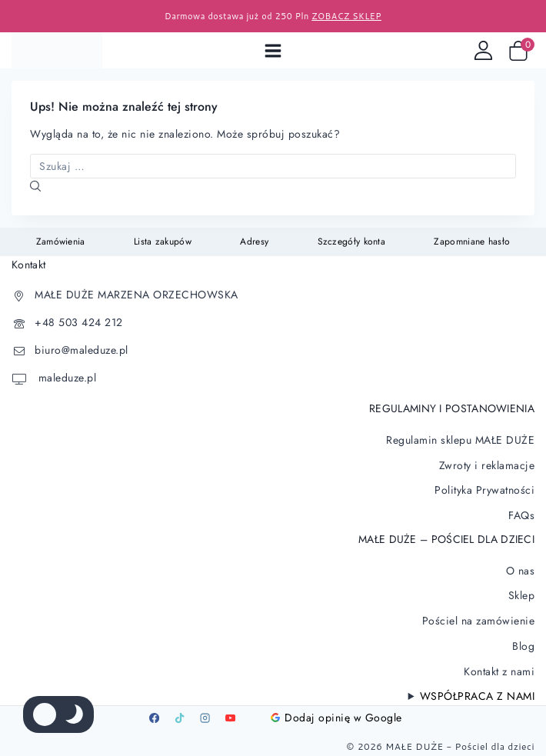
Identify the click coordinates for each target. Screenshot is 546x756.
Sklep (522, 595)
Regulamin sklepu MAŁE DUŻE (460, 440)
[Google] (255, 718)
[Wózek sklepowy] (521, 51)
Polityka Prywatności (484, 490)
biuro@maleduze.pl (82, 350)
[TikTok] (179, 718)
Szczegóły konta (352, 241)
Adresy (254, 241)
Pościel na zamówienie (479, 621)
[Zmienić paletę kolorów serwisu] (58, 714)
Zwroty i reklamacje (487, 465)
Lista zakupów (163, 241)
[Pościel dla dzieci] (57, 50)
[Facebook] (154, 718)
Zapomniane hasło (472, 241)
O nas (521, 571)
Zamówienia (61, 241)
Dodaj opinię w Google (336, 718)
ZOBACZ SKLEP (346, 16)
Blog (523, 646)
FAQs (521, 515)
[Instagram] (205, 718)
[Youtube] (230, 718)
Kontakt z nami (499, 671)
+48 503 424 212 (79, 322)
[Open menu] (273, 50)
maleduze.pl (65, 378)
